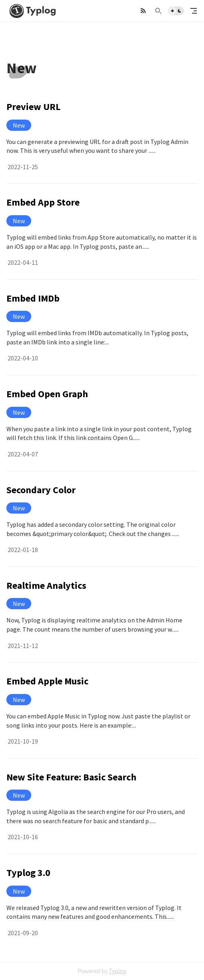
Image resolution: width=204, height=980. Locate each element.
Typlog (117, 971)
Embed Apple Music (47, 681)
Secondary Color (41, 490)
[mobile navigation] (194, 11)
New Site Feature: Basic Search (71, 777)
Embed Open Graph (47, 394)
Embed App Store (43, 202)
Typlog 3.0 (28, 873)
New (19, 125)
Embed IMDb (33, 298)
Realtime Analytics (46, 585)
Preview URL (33, 107)
